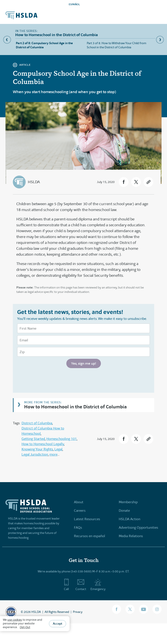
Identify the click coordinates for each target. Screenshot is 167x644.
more (53, 454)
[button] (124, 182)
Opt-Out (25, 627)
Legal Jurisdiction (35, 454)
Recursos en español (89, 536)
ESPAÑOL (74, 4)
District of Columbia (37, 423)
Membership (128, 502)
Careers (80, 511)
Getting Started (33, 439)
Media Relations (131, 536)
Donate (124, 511)
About (79, 502)
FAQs (78, 527)
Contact (81, 585)
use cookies (15, 620)
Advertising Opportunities (138, 527)
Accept (58, 624)
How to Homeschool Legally (43, 444)
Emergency (98, 585)
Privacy (78, 612)
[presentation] (50, 380)
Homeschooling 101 (62, 439)
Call (66, 585)
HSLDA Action (129, 519)
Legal (58, 449)
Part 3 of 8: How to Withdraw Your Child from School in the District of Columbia (117, 45)
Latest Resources (87, 519)
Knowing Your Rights (37, 449)
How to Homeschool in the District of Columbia (75, 407)
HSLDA (34, 182)
